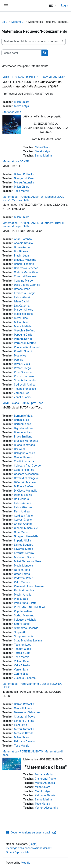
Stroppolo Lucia (24, 636)
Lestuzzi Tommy (24, 553)
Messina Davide (24, 733)
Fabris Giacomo (24, 507)
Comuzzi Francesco (26, 276)
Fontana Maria (44, 774)
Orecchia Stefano (25, 331)
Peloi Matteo (22, 582)
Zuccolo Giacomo (25, 678)
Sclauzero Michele (25, 620)
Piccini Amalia (23, 595)
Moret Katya (21, 106)
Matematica (18, 22)
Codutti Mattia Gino (26, 272)
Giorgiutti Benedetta (26, 536)
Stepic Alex (21, 632)
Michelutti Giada (24, 557)
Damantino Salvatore (27, 712)
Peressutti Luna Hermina (29, 586)
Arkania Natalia (23, 243)
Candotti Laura (23, 708)
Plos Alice (20, 356)
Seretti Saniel (22, 624)
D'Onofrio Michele (25, 482)
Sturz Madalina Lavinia (28, 641)
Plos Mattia (21, 599)
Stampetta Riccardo (26, 628)
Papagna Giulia (23, 335)
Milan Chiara (22, 102)
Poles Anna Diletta (25, 603)
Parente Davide (23, 339)
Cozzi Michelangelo (26, 478)
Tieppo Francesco (25, 389)
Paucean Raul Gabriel (27, 347)
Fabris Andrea (23, 503)
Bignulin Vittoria (24, 428)
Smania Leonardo (25, 380)
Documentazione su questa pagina (31, 833)
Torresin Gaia (22, 653)
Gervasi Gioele (23, 520)
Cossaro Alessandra (26, 474)
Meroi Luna (21, 318)
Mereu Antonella (24, 183)
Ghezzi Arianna (23, 524)
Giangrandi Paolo (25, 178)
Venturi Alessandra (46, 808)
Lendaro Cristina (24, 721)
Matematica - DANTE (16, 161)
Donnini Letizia (23, 495)
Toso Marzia (22, 191)
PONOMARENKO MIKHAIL (30, 607)
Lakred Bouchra (24, 545)
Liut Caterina (22, 306)
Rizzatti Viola (22, 364)
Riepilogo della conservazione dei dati (29, 848)
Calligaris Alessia (25, 453)
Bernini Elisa (22, 420)
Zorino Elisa (21, 674)
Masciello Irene (23, 314)
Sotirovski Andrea (25, 385)
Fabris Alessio (23, 297)
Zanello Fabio (22, 397)
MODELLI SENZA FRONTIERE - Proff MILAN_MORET (35, 77)
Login (65, 6)
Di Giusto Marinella (26, 491)
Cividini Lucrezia (24, 461)
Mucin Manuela (23, 566)
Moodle (25, 863)
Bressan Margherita (26, 441)
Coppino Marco (23, 281)
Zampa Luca (22, 393)
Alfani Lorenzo (23, 239)
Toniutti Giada (23, 649)
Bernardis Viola (23, 416)
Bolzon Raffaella (24, 174)
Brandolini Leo (23, 432)
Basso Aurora (22, 247)
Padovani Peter (23, 578)
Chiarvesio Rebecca (26, 268)
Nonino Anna (22, 570)
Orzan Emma (22, 574)
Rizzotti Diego (22, 368)
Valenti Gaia (21, 661)
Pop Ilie (19, 360)
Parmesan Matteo (25, 343)
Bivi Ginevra (21, 251)
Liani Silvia (21, 725)
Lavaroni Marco (24, 549)
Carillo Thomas (23, 457)
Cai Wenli (20, 449)
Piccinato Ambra (24, 590)
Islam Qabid (21, 301)
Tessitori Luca (23, 645)
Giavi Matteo (22, 532)
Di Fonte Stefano (24, 486)
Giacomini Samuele (26, 528)
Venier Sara (21, 670)
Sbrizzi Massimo (24, 615)
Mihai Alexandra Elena (28, 561)
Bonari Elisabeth (24, 264)
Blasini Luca (21, 256)
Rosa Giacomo (23, 372)
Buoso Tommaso (24, 445)
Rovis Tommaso (24, 376)
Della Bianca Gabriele (27, 285)
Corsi (4, 22)
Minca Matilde (23, 326)
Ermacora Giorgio (25, 293)
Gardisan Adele (23, 516)
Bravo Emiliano (23, 437)
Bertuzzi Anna (23, 424)
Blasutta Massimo (25, 260)
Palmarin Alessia (24, 741)
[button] (52, 6)
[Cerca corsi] (22, 53)
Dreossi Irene (22, 289)
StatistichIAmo (12, 112)
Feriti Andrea (22, 512)
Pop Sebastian (23, 611)
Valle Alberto (22, 665)
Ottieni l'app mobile (18, 852)
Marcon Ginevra (24, 310)
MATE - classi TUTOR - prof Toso (23, 403)
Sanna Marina (43, 156)
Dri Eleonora (21, 499)
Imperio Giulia (23, 541)
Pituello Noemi (23, 351)
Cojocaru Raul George (27, 466)
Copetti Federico (24, 470)
